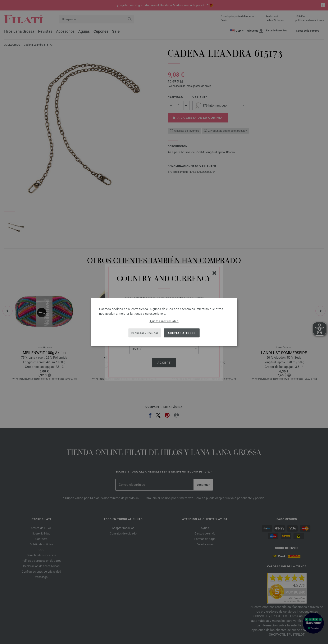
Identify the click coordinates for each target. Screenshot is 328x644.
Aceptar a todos (182, 333)
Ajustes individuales (164, 321)
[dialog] (164, 322)
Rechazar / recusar (145, 333)
